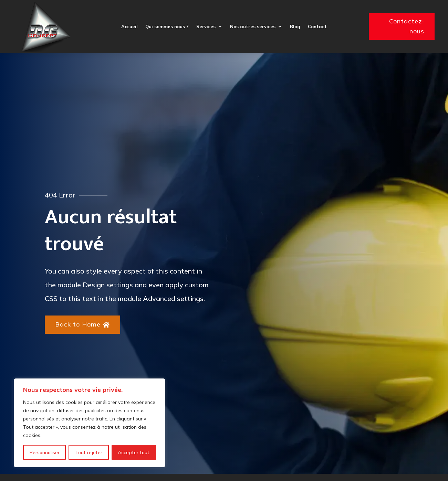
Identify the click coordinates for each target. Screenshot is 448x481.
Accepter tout (134, 452)
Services (206, 26)
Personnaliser (45, 452)
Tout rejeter (89, 452)
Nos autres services (253, 26)
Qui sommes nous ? (167, 26)
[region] (90, 423)
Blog (295, 26)
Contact (317, 26)
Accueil (129, 26)
